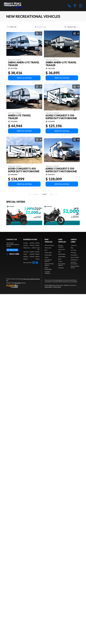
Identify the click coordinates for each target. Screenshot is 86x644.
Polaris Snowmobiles (48, 269)
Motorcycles (48, 248)
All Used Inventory (61, 246)
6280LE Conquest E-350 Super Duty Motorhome (61, 170)
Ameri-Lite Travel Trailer (19, 117)
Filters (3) (12, 27)
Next (54, 194)
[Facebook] (34, 263)
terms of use (58, 287)
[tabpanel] (31, 251)
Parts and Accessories (74, 263)
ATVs (46, 250)
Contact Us (74, 245)
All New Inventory (49, 245)
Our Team (74, 250)
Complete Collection (47, 273)
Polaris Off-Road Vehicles (49, 265)
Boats (60, 259)
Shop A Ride (18, 283)
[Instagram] (37, 263)
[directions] (75, 6)
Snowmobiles (48, 255)
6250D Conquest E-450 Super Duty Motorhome (24, 170)
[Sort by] (72, 27)
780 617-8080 (13, 254)
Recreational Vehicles (48, 261)
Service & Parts (75, 257)
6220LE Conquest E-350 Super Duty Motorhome (61, 117)
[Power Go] (24, 286)
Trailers (47, 257)
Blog (72, 248)
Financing (61, 268)
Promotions (74, 255)
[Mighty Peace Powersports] (12, 6)
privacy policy (48, 287)
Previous (34, 194)
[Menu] (81, 6)
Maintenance (74, 260)
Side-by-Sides (48, 253)
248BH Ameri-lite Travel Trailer (61, 64)
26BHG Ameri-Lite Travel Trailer (24, 64)
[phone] (70, 6)
